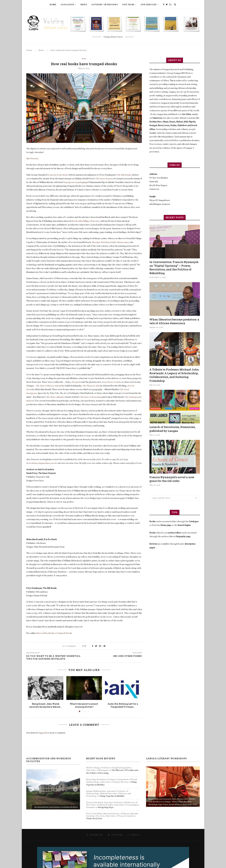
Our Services (149, 4)
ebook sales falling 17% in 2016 (85, 221)
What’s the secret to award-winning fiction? (84, 705)
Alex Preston (32, 159)
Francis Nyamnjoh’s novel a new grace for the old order (172, 479)
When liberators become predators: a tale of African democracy (174, 321)
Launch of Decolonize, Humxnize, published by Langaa (172, 429)
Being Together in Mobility (112, 796)
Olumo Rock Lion (94, 819)
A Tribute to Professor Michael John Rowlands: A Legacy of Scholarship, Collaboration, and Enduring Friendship (174, 375)
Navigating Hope (106, 807)
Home (53, 4)
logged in (43, 733)
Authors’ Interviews (105, 4)
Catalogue (67, 4)
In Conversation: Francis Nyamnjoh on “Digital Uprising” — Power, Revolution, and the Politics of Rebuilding (174, 268)
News (84, 4)
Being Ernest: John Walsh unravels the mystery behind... (46, 705)
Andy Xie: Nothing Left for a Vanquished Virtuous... (123, 705)
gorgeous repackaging (76, 182)
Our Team (128, 4)
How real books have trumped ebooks (54, 633)
